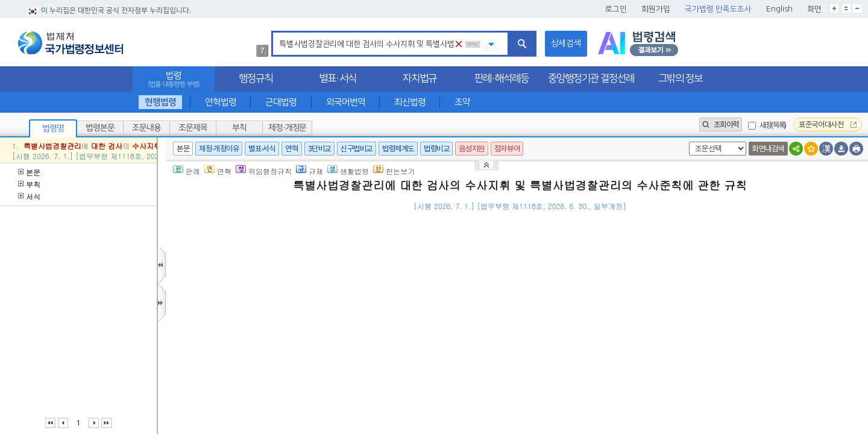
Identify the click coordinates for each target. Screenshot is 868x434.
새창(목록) (773, 125)
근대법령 (281, 102)
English (779, 9)
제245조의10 (373, 264)
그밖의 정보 (680, 78)
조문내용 (146, 128)
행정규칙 (256, 78)
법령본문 (100, 128)
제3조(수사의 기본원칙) (253, 396)
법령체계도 (398, 149)
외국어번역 (346, 102)
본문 (29, 172)
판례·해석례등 (502, 78)
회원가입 (656, 9)
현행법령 (160, 102)
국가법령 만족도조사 (718, 9)
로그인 (616, 9)
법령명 (53, 128)
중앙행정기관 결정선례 (591, 78)
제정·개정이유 (219, 149)
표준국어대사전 (828, 124)
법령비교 (436, 149)
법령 (174, 79)
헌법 (459, 396)
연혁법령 (221, 102)
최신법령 (410, 102)
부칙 (239, 128)
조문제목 (193, 128)
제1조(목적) (232, 264)
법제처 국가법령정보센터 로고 (71, 43)
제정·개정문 (287, 128)
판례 (187, 171)
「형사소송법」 (320, 264)
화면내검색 (768, 149)
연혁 (291, 149)
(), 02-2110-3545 (795, 224)
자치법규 (420, 78)
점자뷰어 (507, 149)
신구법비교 (357, 149)
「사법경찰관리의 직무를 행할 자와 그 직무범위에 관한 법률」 (708, 264)
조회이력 (721, 124)
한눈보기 (394, 171)
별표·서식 (338, 78)
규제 (310, 171)
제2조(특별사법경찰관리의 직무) (269, 322)
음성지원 (471, 149)
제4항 (407, 264)
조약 (462, 102)
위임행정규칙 (264, 171)
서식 (29, 196)
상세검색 (566, 43)
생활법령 (348, 171)
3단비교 (319, 149)
